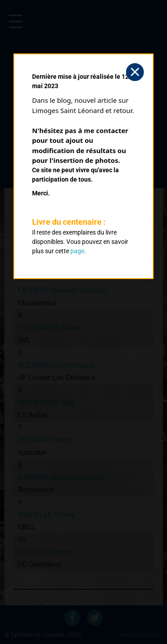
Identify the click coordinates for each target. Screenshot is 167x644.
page (77, 251)
